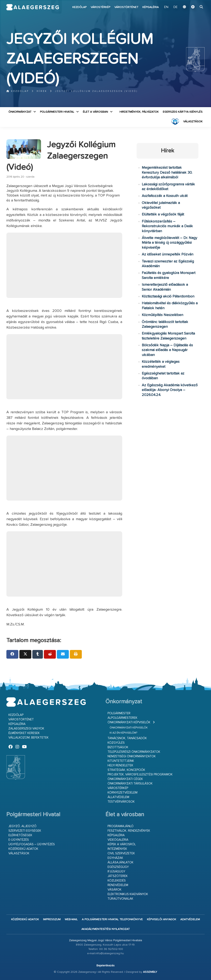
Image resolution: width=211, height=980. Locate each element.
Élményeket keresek (24, 733)
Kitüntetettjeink (121, 761)
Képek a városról (122, 844)
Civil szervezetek (121, 853)
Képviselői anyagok (162, 919)
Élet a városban (95, 112)
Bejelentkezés (105, 966)
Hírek (42, 91)
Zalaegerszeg (33, 7)
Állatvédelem (118, 797)
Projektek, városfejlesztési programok (140, 775)
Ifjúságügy (116, 872)
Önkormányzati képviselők (129, 722)
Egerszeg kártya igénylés (183, 112)
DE (176, 7)
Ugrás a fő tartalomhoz (194, 2)
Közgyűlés (116, 743)
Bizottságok (118, 747)
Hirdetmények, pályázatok (139, 112)
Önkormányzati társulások (130, 784)
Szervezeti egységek (25, 831)
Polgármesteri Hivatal (57, 112)
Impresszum (52, 919)
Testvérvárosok (121, 802)
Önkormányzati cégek (125, 779)
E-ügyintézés (19, 840)
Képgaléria (151, 7)
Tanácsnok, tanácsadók (127, 738)
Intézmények (117, 849)
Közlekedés (117, 881)
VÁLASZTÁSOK (193, 122)
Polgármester (119, 713)
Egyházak (115, 858)
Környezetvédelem (122, 793)
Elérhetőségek (20, 835)
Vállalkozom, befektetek (29, 738)
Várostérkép (100, 7)
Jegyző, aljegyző (22, 826)
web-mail (71, 919)
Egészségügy (118, 867)
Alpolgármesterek (122, 718)
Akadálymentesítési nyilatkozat (105, 929)
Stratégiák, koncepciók (126, 770)
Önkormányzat (20, 112)
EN (166, 7)
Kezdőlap (79, 7)
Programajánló (121, 826)
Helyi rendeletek (120, 765)
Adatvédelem (190, 919)
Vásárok (115, 890)
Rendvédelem (118, 885)
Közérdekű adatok (23, 849)
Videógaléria (118, 840)
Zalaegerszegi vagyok (26, 729)
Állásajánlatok (121, 862)
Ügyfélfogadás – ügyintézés (32, 844)
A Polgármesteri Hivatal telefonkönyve (112, 919)
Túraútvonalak (120, 899)
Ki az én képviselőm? (123, 733)
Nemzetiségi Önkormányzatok (132, 756)
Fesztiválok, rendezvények (129, 831)
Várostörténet (126, 7)
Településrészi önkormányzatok (134, 752)
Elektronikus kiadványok (128, 894)
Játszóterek (118, 876)
